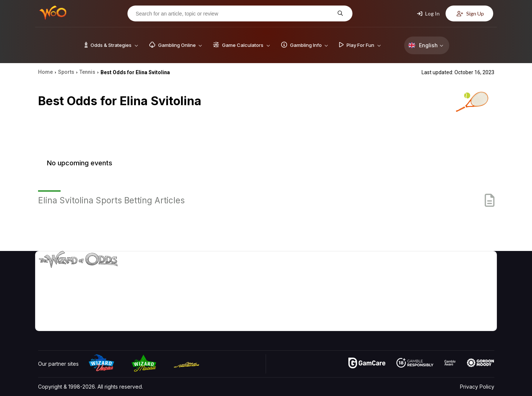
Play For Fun (362, 304)
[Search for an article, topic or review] (234, 14)
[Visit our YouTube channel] (44, 323)
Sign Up (470, 13)
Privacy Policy (477, 387)
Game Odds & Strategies (377, 271)
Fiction (473, 304)
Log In (428, 13)
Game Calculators (369, 282)
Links (432, 293)
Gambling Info (364, 293)
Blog (471, 282)
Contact (435, 282)
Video (473, 271)
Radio (433, 314)
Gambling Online (367, 314)
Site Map (476, 293)
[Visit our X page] (61, 323)
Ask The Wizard (367, 325)
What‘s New (440, 304)
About (433, 271)
